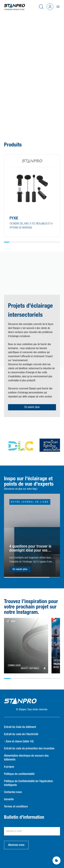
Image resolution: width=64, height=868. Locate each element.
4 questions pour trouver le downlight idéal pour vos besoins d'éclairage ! (30, 549)
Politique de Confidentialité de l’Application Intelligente (28, 783)
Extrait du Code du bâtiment (20, 727)
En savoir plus (32, 407)
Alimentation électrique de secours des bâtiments (26, 758)
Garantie (9, 799)
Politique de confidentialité (19, 774)
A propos (9, 767)
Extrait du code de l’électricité (21, 734)
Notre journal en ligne (30, 502)
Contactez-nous (13, 792)
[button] (28, 113)
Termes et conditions (16, 807)
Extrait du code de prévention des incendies (29, 749)
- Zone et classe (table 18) (19, 742)
